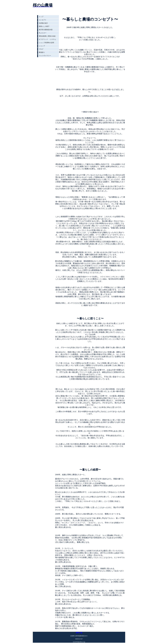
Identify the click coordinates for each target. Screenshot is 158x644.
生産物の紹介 (43, 23)
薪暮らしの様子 (44, 26)
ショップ (42, 46)
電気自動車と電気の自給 (47, 36)
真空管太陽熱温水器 (46, 30)
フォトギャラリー (45, 56)
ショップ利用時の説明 (46, 43)
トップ (41, 17)
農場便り (42, 52)
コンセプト (43, 20)
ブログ (41, 49)
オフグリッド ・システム (47, 39)
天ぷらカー (43, 33)
